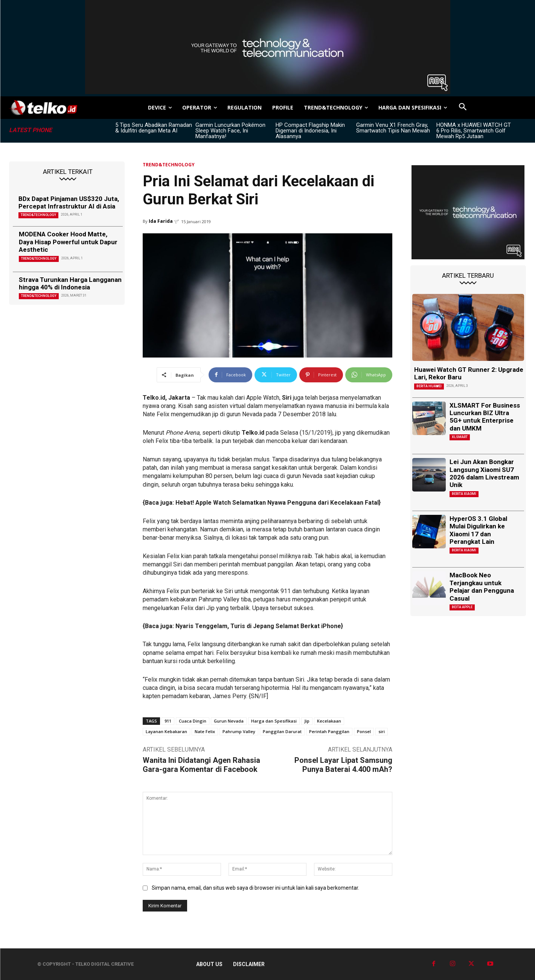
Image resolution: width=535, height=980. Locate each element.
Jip (307, 721)
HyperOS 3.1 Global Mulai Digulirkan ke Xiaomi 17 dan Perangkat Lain (478, 530)
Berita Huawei (429, 386)
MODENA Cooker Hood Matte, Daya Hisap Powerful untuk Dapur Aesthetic (68, 242)
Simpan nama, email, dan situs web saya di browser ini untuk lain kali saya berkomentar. (255, 888)
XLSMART (460, 437)
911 (168, 721)
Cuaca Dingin (193, 721)
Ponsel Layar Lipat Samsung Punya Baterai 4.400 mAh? (343, 765)
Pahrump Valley (239, 731)
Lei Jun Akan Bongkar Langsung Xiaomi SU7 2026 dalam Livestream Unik (484, 473)
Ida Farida (161, 221)
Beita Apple (462, 607)
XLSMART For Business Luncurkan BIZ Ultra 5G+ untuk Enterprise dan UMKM (485, 417)
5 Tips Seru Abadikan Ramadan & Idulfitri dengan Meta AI (154, 128)
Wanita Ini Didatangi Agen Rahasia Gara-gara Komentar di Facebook (201, 765)
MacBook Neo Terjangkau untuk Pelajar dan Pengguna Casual (482, 587)
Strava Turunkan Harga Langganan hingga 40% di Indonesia (70, 283)
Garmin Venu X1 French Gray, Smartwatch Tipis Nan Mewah (393, 128)
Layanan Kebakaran (166, 731)
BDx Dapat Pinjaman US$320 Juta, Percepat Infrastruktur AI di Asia (69, 202)
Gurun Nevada (229, 721)
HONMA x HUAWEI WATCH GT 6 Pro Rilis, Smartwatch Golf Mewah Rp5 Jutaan (474, 131)
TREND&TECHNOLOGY (38, 215)
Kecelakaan (329, 721)
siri (382, 731)
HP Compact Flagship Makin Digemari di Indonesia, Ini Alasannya (310, 131)
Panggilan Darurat (282, 731)
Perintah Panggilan (329, 731)
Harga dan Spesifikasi (274, 721)
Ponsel (364, 731)
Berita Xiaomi (464, 494)
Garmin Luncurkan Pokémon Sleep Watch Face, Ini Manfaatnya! (230, 131)
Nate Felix (205, 731)
